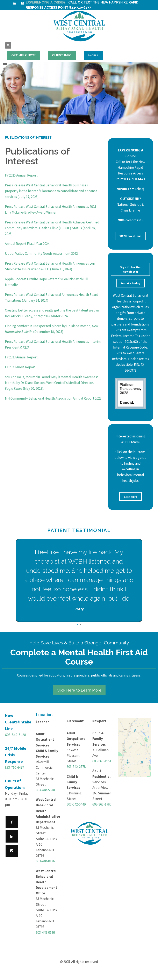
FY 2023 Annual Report (21, 357)
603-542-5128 (15, 735)
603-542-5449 (76, 804)
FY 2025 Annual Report (21, 175)
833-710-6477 (14, 767)
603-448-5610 (45, 790)
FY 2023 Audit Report (20, 367)
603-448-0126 (45, 861)
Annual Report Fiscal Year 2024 (27, 244)
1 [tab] (77, 624)
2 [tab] (81, 624)
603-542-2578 (76, 767)
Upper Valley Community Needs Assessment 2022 (41, 253)
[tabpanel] (79, 580)
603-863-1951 (102, 761)
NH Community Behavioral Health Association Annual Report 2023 (53, 398)
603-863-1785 (102, 804)
